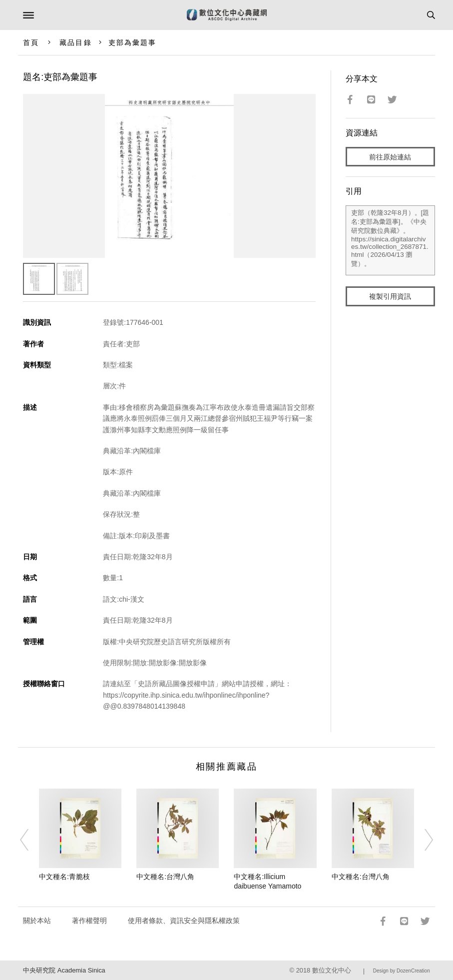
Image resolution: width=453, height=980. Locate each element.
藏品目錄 (75, 42)
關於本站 (37, 921)
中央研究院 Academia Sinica (64, 970)
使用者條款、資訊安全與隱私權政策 (184, 921)
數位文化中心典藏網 (227, 15)
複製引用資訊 (390, 296)
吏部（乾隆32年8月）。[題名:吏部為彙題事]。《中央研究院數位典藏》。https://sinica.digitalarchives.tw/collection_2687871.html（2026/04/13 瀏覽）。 (390, 240)
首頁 (31, 42)
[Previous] (30, 840)
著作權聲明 (89, 921)
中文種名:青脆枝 (64, 877)
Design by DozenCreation (402, 971)
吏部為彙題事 (133, 42)
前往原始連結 (390, 157)
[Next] (423, 840)
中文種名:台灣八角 (165, 877)
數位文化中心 (332, 970)
